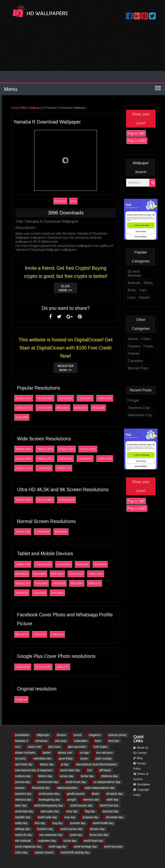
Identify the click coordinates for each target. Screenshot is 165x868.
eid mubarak (23, 841)
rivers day (21, 852)
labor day (21, 805)
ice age (84, 753)
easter (84, 758)
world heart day (94, 841)
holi (89, 770)
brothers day (45, 829)
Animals (149, 283)
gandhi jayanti (75, 794)
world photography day (48, 805)
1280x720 (78, 468)
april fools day (24, 764)
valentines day (42, 758)
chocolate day (114, 817)
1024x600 (57, 532)
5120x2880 (60, 500)
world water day (70, 770)
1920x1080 (60, 398)
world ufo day (24, 835)
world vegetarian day (28, 847)
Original (36, 700)
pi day (65, 764)
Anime (147, 339)
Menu (11, 89)
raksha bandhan (67, 788)
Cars (158, 290)
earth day (112, 800)
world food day (109, 805)
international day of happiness (34, 770)
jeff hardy (105, 770)
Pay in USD (151, 141)
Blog (138, 758)
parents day (23, 782)
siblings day (23, 829)
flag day (90, 811)
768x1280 (110, 574)
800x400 (72, 574)
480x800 (74, 583)
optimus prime (117, 735)
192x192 (54, 634)
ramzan (20, 788)
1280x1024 (38, 408)
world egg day (57, 847)
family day (87, 776)
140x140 (72, 634)
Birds (146, 290)
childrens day (109, 776)
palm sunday (104, 758)
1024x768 (59, 408)
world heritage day (85, 847)
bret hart (114, 741)
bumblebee (22, 735)
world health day (103, 823)
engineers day (47, 841)
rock (18, 747)
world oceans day (71, 829)
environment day (48, 782)
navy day (72, 811)
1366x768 (119, 398)
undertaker (81, 741)
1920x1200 (102, 449)
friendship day (41, 788)
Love (146, 297)
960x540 (115, 564)
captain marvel (44, 852)
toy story (20, 758)
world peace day (49, 794)
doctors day (97, 829)
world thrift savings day (75, 852)
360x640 (113, 408)
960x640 (97, 564)
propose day (90, 817)
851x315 (36, 634)
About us (141, 748)
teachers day (23, 794)
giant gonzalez (77, 747)
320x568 (54, 593)
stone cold (34, 747)
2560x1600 (60, 449)
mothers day (23, 776)
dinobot (61, 735)
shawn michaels (25, 753)
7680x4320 (81, 500)
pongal (71, 800)
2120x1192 (58, 667)
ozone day (70, 841)
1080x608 (37, 667)
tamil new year (113, 847)
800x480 (54, 574)
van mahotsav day (51, 835)
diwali (95, 794)
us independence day (107, 782)
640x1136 (37, 583)
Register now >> (80, 368)
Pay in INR (151, 133)
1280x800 (59, 468)
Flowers (149, 346)
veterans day (23, 800)
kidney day (47, 764)
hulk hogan (100, 747)
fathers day (45, 776)
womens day (91, 800)
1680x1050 (60, 459)
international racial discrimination (96, 764)
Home (30, 108)
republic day (23, 817)
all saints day (114, 794)
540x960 (56, 583)
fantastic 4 (22, 741)
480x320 (95, 408)
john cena (54, 747)
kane (98, 741)
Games (148, 354)
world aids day (24, 811)
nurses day (66, 776)
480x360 (91, 583)
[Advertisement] (83, 52)
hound (77, 735)
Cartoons (150, 361)
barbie (47, 753)
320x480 (36, 417)
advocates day (50, 811)
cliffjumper (43, 735)
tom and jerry (105, 753)
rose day (70, 817)
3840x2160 (38, 500)
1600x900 (80, 398)
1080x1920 (58, 564)
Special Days (153, 368)
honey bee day (99, 835)
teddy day (21, 823)
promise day (78, 823)
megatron (95, 735)
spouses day (110, 811)
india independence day (100, 788)
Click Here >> (80, 288)
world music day (76, 782)
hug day (58, 823)
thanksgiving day (49, 800)
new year (61, 741)
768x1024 (91, 574)
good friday (66, 758)
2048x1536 (38, 398)
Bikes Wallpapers (47, 108)
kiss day (40, 823)
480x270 (77, 667)
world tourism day (81, 805)
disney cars (65, 753)
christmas (41, 741)
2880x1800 (38, 449)
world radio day (47, 817)
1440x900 (100, 398)
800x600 (77, 408)
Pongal (148, 400)
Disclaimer (142, 784)
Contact (140, 753)
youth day (76, 835)
